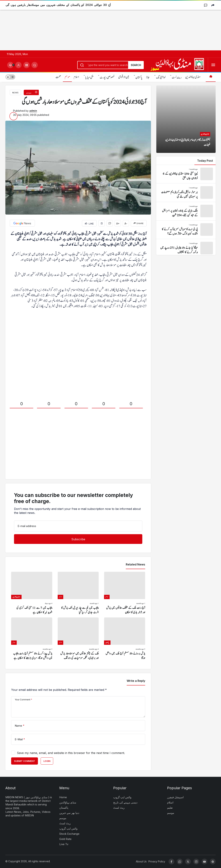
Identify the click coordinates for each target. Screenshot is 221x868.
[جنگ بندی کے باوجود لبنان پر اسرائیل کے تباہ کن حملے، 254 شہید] (186, 211)
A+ (118, 223)
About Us (141, 861)
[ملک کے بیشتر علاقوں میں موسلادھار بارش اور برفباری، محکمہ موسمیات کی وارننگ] (78, 639)
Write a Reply (136, 681)
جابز (148, 77)
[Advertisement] (108, 25)
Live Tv (64, 844)
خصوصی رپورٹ (107, 77)
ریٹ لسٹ (177, 77)
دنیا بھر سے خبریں (69, 813)
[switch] (10, 77)
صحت (58, 77)
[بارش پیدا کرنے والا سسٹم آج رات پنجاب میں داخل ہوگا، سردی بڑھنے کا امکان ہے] (32, 639)
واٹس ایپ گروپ (68, 829)
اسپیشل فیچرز (175, 797)
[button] (27, 65)
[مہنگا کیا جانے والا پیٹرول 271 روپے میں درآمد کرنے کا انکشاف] (186, 248)
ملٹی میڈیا (89, 77)
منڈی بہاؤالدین (193, 77)
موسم (67, 77)
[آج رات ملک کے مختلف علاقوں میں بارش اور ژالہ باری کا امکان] (125, 593)
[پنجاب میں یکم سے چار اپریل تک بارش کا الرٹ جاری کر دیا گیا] (78, 593)
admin (33, 111)
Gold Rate (65, 839)
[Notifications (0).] (10, 65)
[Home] (211, 77)
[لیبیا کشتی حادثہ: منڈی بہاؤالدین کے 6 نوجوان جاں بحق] (186, 174)
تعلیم (170, 808)
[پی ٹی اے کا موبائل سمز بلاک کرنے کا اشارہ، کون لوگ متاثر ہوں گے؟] (186, 230)
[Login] (18, 65)
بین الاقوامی (124, 77)
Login (47, 761)
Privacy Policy (157, 861)
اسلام (76, 77)
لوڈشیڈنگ (161, 77)
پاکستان (139, 77)
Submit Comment (25, 761)
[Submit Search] (35, 65)
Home (63, 797)
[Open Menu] (213, 65)
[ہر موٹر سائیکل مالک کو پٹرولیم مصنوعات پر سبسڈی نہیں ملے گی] (186, 193)
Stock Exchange (69, 834)
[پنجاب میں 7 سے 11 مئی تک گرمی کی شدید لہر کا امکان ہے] (32, 593)
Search (136, 65)
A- (126, 223)
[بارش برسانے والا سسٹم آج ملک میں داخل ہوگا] (125, 639)
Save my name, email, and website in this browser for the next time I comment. (71, 753)
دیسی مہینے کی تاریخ (125, 802)
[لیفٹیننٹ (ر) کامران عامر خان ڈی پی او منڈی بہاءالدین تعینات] (186, 119)
